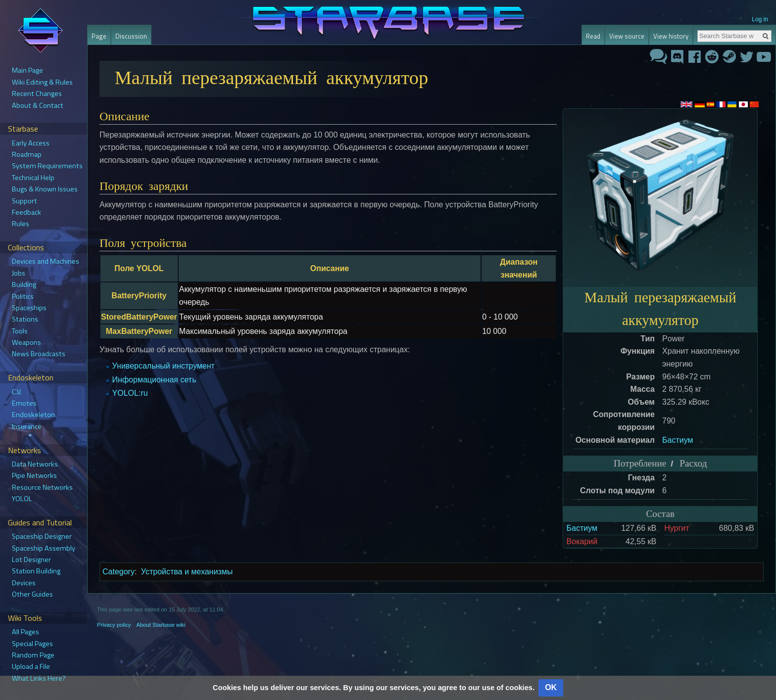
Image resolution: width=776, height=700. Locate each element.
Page (99, 36)
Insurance (27, 426)
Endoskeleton (33, 415)
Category (119, 572)
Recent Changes (37, 93)
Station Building (36, 571)
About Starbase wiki (161, 625)
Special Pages (32, 644)
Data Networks (35, 464)
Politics (23, 296)
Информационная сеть (154, 380)
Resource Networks (42, 487)
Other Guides (32, 594)
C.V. (17, 392)
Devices (24, 583)
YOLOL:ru (130, 393)
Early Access (31, 143)
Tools (20, 331)
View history (671, 36)
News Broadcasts (39, 354)
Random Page (33, 655)
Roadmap (27, 154)
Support (24, 201)
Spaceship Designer (42, 536)
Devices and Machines (46, 261)
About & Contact (38, 105)
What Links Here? (39, 678)
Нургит (677, 528)
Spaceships (29, 308)
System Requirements (47, 166)
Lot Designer (31, 560)
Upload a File (31, 666)
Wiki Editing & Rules (42, 82)
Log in (760, 19)
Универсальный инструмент (164, 366)
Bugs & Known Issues (45, 189)
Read (593, 36)
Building (24, 284)
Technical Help (33, 178)
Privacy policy (114, 625)
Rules (21, 224)
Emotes (24, 403)
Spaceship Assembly (44, 548)
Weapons (26, 342)
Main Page (27, 70)
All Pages (25, 632)
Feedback (26, 212)
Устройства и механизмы (187, 572)
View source (627, 36)
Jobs (19, 273)
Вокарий (582, 541)
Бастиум (678, 440)
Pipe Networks (34, 475)
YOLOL (22, 499)
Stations (25, 319)
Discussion (131, 36)
